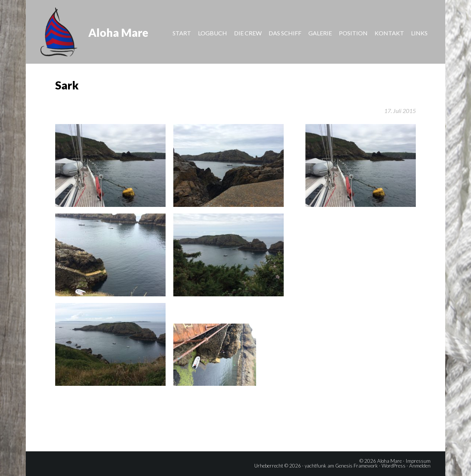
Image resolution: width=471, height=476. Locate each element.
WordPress (394, 466)
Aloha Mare (118, 32)
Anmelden (420, 466)
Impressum (418, 461)
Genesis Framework (357, 466)
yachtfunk (316, 466)
